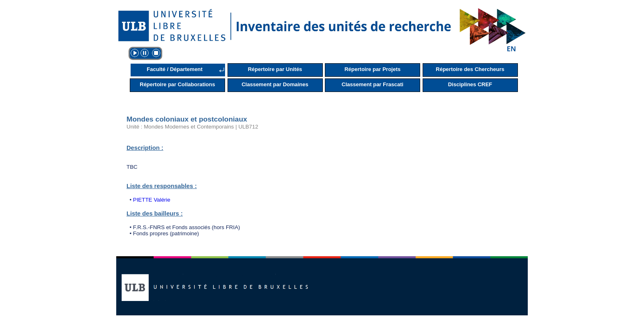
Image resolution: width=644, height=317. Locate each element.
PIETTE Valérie (152, 200)
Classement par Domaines (275, 84)
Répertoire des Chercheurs (470, 69)
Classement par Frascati (373, 84)
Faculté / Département (175, 69)
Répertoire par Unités (275, 69)
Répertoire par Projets (373, 69)
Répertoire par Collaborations (177, 84)
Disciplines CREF (470, 84)
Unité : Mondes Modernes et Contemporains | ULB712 (192, 127)
